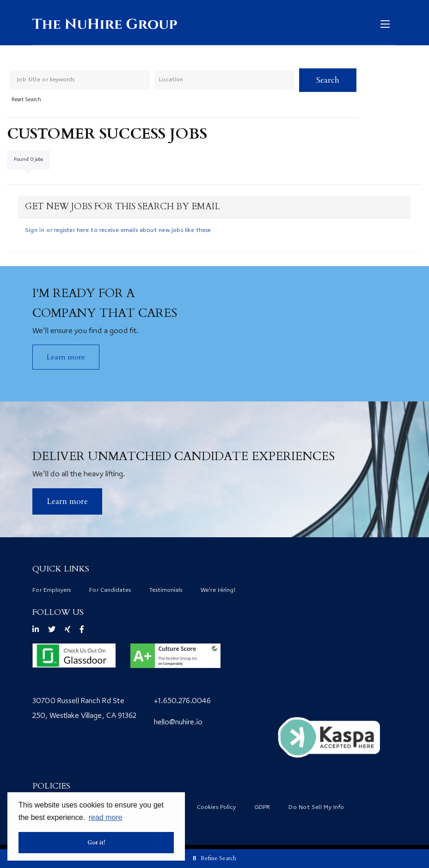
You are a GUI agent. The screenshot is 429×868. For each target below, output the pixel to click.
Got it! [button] (96, 843)
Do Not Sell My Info (316, 807)
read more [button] (106, 817)
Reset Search (26, 100)
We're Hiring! (218, 590)
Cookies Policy (216, 807)
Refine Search (218, 858)
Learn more (66, 357)
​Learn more (67, 501)
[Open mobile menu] (387, 24)
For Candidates (110, 590)
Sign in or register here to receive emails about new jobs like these (118, 231)
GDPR (262, 807)
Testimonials (166, 590)
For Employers (52, 590)
